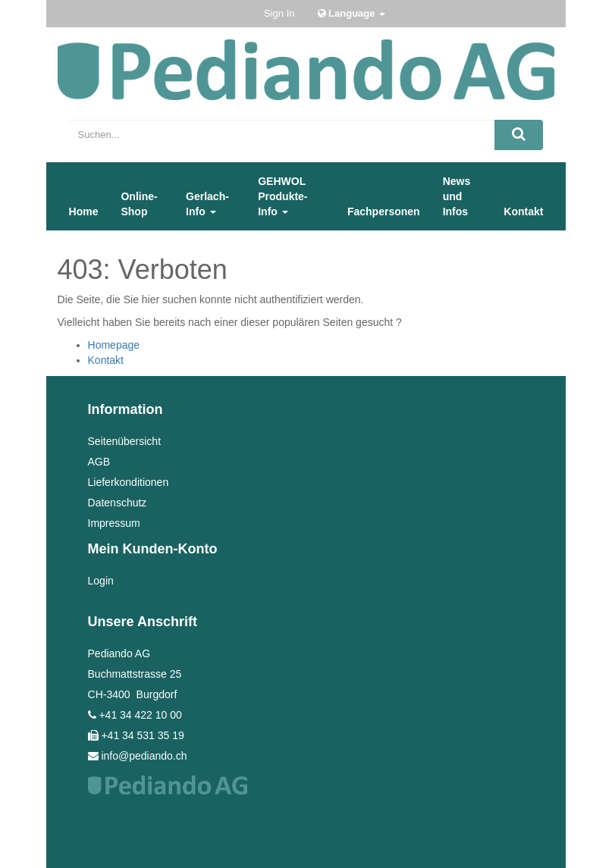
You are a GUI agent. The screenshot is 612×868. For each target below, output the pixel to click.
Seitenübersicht (125, 441)
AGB (99, 462)
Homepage (114, 345)
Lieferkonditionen (129, 482)
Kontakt (106, 360)
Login (101, 581)
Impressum (114, 523)
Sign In (279, 13)
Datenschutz (118, 503)
